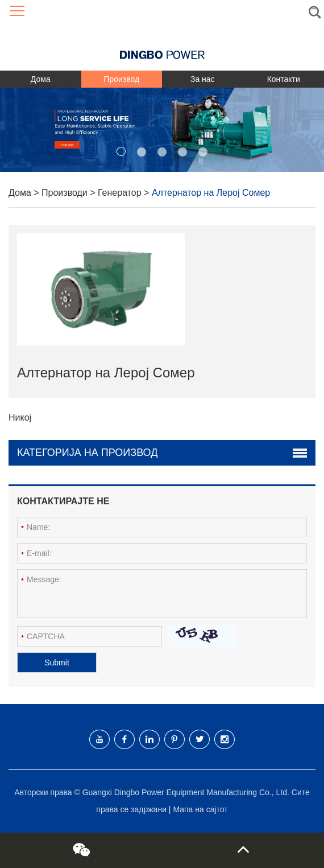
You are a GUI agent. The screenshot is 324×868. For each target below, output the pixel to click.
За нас (203, 79)
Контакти (284, 79)
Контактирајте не (63, 501)
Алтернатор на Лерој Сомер (211, 193)
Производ (121, 79)
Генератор (121, 193)
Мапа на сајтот (200, 809)
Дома (41, 79)
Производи (66, 193)
